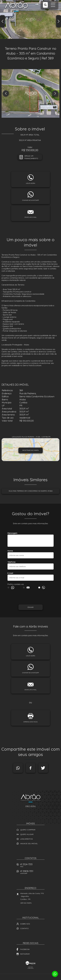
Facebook (31, 768)
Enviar (31, 607)
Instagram (25, 954)
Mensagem (12, 533)
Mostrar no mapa (31, 450)
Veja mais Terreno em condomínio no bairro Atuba (31, 491)
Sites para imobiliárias (31, 968)
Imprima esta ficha (30, 722)
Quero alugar (27, 834)
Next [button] (59, 21)
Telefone (11, 562)
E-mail (10, 573)
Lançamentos (26, 839)
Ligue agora (31, 183)
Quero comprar (28, 830)
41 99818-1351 (32, 873)
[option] (30, 19)
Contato (24, 928)
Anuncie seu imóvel (29, 844)
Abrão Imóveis (31, 799)
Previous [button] (2, 21)
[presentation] (19, 597)
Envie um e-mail (31, 217)
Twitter (43, 768)
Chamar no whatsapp (30, 200)
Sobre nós (25, 924)
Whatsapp (18, 768)
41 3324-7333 (32, 866)
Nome (10, 551)
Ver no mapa (26, 903)
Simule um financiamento (31, 157)
